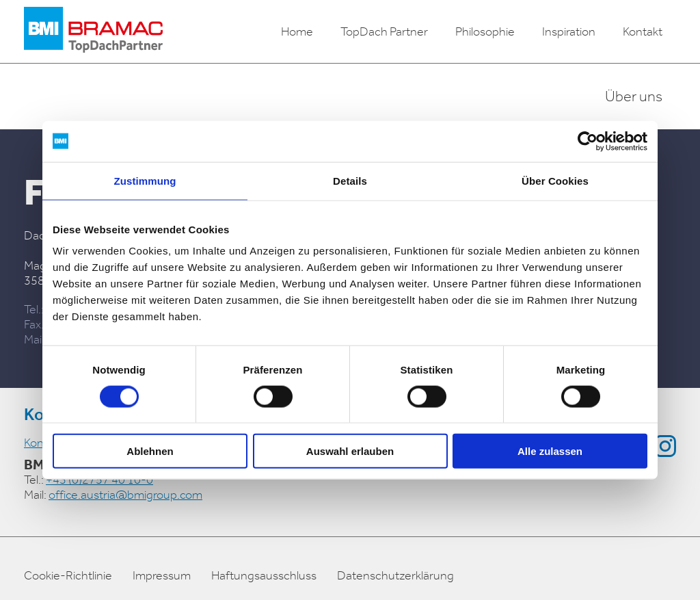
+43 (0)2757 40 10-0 (99, 480)
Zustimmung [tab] (145, 180)
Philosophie (485, 31)
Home (297, 31)
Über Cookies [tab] (555, 180)
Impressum (162, 575)
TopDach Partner (384, 31)
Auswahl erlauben (350, 451)
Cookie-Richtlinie (68, 575)
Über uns (634, 96)
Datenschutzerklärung (395, 575)
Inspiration (569, 31)
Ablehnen (150, 451)
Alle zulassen (550, 451)
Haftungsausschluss (264, 575)
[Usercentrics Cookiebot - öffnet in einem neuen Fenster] (588, 141)
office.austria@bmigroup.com (125, 495)
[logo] (93, 31)
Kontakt (643, 31)
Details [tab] (350, 180)
